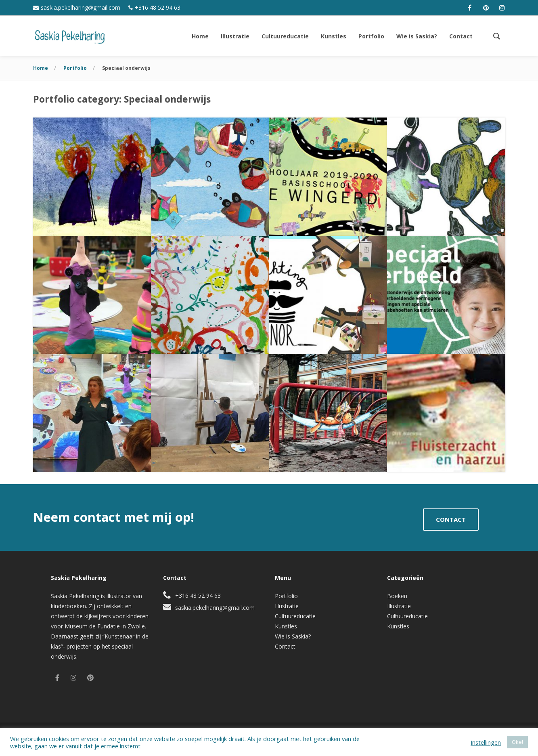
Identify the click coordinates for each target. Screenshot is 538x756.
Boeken (397, 596)
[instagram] (502, 8)
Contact (285, 646)
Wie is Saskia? (293, 636)
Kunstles (286, 626)
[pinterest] (486, 8)
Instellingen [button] (486, 742)
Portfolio (75, 68)
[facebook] (470, 8)
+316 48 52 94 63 (158, 7)
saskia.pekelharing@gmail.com (81, 7)
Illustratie (287, 606)
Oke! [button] (517, 742)
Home (41, 68)
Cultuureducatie (295, 616)
